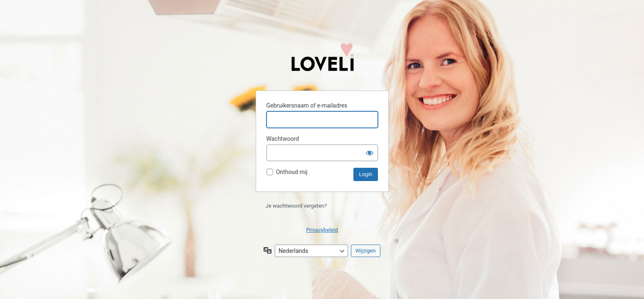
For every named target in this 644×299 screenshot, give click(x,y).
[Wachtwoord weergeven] (370, 153)
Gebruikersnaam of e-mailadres (307, 105)
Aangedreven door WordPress (322, 61)
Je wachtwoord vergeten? (296, 206)
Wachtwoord (283, 139)
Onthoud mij (292, 172)
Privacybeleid (322, 230)
